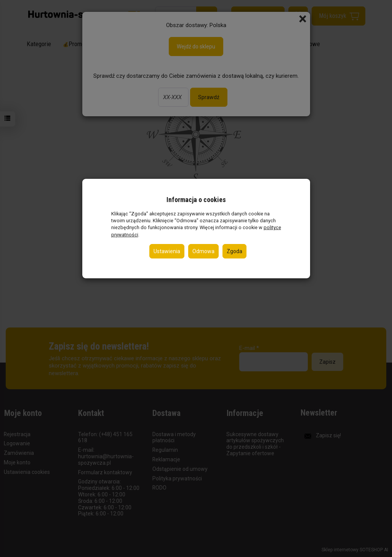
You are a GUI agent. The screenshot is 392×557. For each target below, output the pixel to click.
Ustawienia (167, 251)
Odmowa (203, 251)
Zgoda (234, 251)
